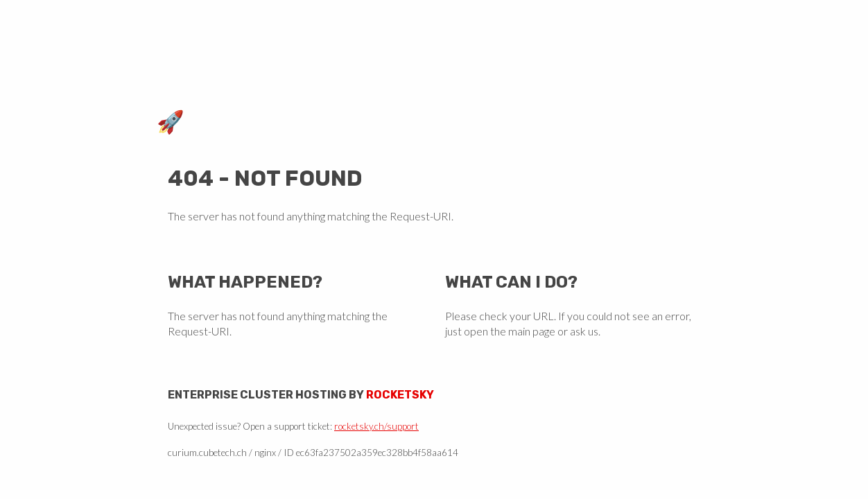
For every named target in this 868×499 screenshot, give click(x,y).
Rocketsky (400, 395)
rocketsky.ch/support (376, 426)
